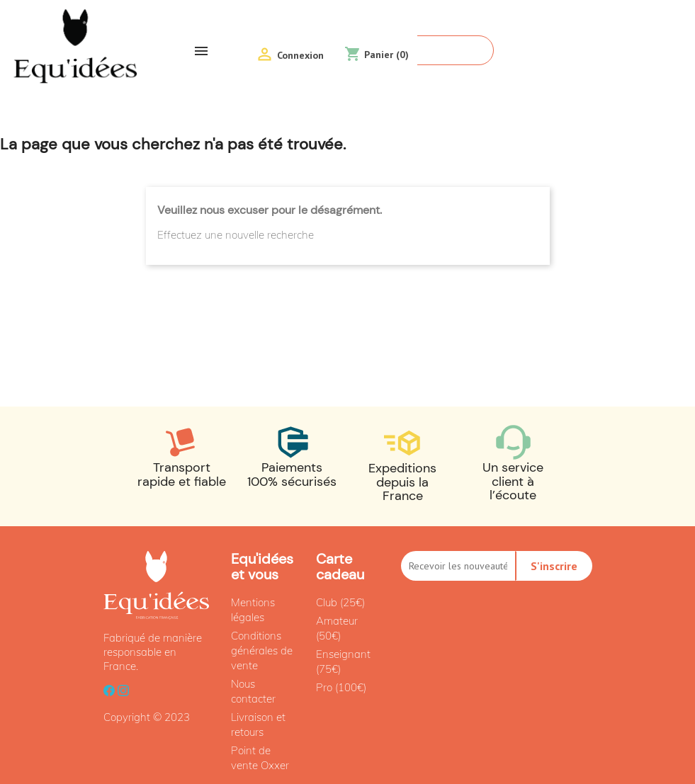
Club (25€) (340, 602)
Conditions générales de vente (262, 651)
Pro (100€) (341, 687)
